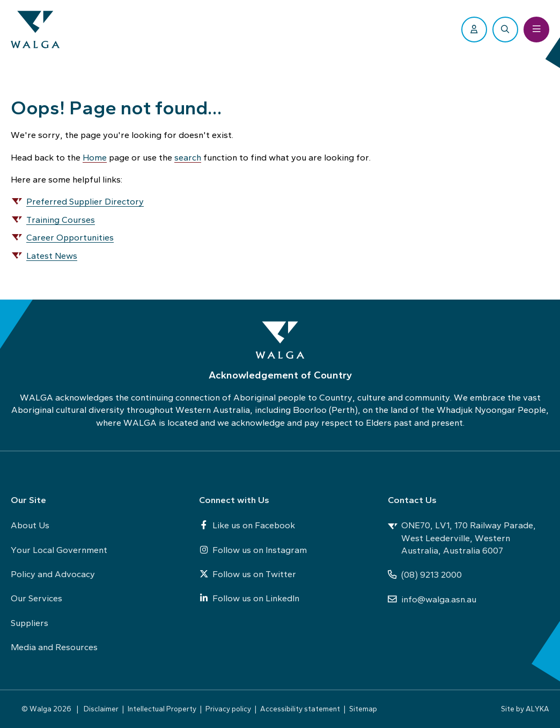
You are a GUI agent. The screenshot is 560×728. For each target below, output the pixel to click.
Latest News (52, 256)
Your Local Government (59, 550)
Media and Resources (54, 647)
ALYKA (537, 709)
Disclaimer (101, 709)
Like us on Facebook (247, 525)
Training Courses (61, 220)
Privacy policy (228, 709)
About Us (30, 525)
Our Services (36, 598)
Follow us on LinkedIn (249, 598)
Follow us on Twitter (248, 574)
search (188, 157)
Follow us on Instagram (253, 550)
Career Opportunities (70, 237)
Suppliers (30, 623)
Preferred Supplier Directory (85, 201)
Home (95, 157)
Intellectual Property (162, 709)
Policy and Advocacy (53, 574)
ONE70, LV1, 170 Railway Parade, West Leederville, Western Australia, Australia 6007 (462, 538)
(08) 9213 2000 (425, 574)
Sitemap (363, 709)
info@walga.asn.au (432, 599)
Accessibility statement (300, 709)
